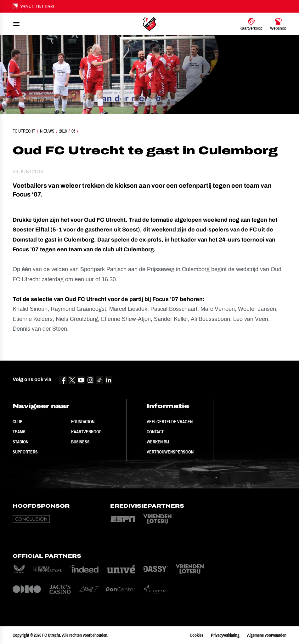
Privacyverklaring (225, 635)
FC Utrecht (24, 131)
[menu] (16, 24)
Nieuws (47, 131)
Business (80, 442)
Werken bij (158, 442)
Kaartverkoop (86, 432)
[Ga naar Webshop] (278, 24)
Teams (19, 432)
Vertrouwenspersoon (170, 452)
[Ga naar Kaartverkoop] (251, 24)
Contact (155, 432)
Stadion (20, 442)
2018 (63, 131)
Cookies (197, 635)
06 (73, 131)
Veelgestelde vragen (170, 422)
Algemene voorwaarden (267, 635)
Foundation (83, 422)
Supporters (25, 452)
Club (17, 422)
